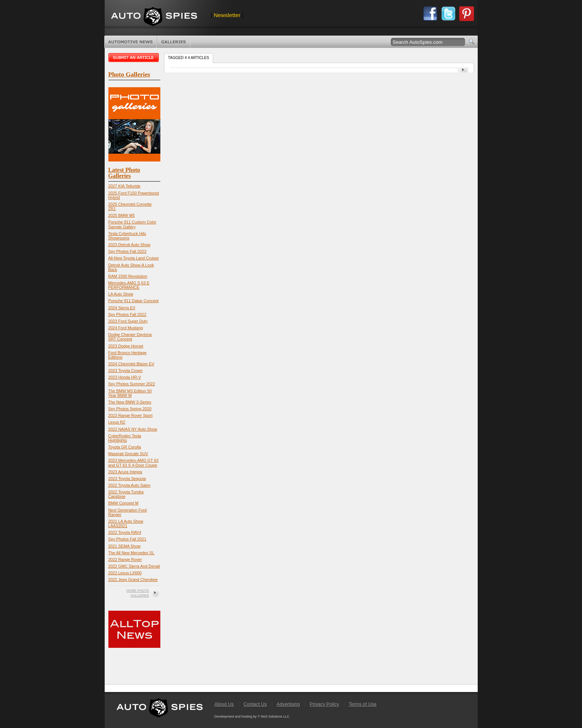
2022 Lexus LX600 (125, 573)
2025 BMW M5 (122, 215)
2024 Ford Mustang (126, 328)
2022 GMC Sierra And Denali (134, 566)
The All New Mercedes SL (131, 553)
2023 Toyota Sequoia (127, 479)
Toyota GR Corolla (125, 447)
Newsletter (227, 15)
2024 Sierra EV (122, 308)
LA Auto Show (121, 294)
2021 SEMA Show (125, 546)
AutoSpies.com (154, 17)
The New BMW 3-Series (130, 402)
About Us (224, 704)
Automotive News (130, 42)
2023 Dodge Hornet (126, 346)
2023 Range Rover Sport (130, 415)
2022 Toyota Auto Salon (130, 485)
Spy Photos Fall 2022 (127, 314)
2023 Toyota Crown (126, 370)
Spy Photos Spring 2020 (130, 409)
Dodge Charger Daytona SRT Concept (130, 337)
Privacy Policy (324, 704)
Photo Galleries (174, 42)
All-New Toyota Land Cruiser (134, 258)
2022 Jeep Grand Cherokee (133, 580)
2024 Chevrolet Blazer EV (131, 364)
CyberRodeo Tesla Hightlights (125, 438)
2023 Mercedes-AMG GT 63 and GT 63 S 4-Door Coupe (133, 463)
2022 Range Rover (125, 559)
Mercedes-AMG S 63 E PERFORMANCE (129, 285)
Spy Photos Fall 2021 (127, 539)
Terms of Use (362, 704)
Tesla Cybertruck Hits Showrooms (127, 236)
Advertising (288, 704)
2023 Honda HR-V (125, 377)
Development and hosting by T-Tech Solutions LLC (252, 716)
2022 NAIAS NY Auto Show (133, 429)
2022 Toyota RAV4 (125, 532)
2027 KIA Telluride (125, 186)
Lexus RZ (117, 422)
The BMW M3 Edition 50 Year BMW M (130, 393)
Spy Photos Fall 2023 (127, 251)
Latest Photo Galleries (124, 173)
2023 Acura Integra (125, 472)
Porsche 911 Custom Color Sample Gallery (133, 224)
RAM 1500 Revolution (128, 276)
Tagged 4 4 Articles (189, 58)
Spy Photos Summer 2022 (132, 384)
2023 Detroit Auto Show (129, 245)
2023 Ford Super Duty (128, 321)
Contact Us (255, 704)
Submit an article (134, 58)
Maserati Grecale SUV (128, 454)
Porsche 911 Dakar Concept (134, 301)
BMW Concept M (124, 503)
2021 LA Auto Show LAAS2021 (126, 523)
